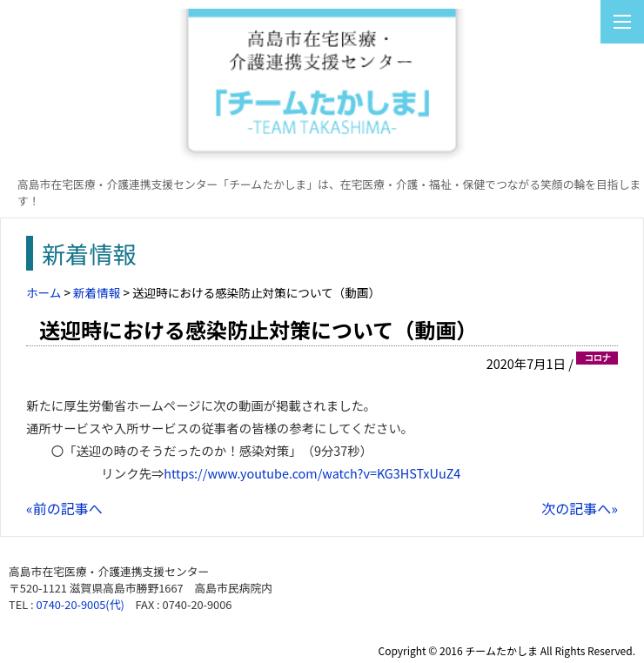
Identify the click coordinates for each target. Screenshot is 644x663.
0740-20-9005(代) (80, 604)
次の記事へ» (580, 508)
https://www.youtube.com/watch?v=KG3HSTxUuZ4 (312, 473)
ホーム (44, 292)
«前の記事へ (64, 508)
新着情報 (97, 292)
